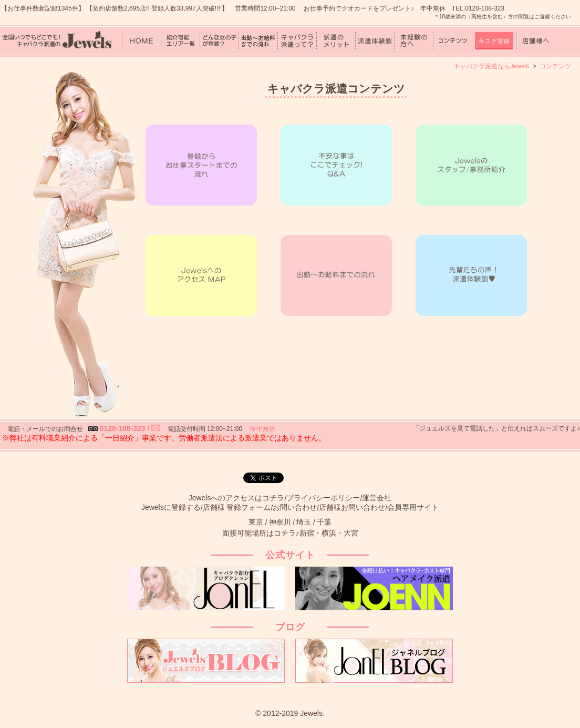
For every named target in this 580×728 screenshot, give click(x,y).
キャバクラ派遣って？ (297, 41)
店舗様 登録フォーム (237, 507)
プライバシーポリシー (323, 498)
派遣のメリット (336, 41)
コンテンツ (453, 41)
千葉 (324, 522)
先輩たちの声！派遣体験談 (471, 275)
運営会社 (377, 498)
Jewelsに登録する (171, 507)
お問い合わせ (295, 507)
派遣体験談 (375, 41)
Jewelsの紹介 (471, 165)
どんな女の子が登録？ (219, 41)
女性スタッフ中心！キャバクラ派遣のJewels (57, 40)
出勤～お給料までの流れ (258, 41)
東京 (256, 522)
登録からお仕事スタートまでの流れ (201, 165)
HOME (142, 41)
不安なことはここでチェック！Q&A (336, 165)
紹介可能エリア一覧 (180, 41)
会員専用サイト (413, 507)
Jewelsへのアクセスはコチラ (237, 498)
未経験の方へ (414, 41)
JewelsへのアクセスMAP (201, 275)
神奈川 (280, 522)
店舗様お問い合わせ (352, 507)
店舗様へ (536, 41)
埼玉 (304, 522)
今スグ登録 (494, 41)
